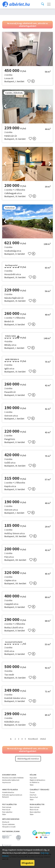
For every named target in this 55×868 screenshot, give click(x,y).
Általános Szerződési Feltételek (13, 778)
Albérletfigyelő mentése (28, 759)
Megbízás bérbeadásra (37, 780)
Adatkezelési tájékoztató (11, 780)
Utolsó (43, 739)
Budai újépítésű (35, 812)
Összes (32, 792)
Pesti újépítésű (7, 812)
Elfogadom (27, 863)
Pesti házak (6, 810)
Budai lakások (35, 807)
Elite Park (33, 795)
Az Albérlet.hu (35, 782)
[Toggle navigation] (49, 4)
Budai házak (34, 810)
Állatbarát (6, 822)
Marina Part (34, 797)
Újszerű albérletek (8, 824)
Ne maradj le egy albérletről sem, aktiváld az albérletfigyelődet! (28, 25)
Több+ (32, 785)
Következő (33, 739)
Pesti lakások (7, 807)
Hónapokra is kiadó (9, 827)
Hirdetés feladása (8, 792)
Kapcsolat (33, 778)
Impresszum (7, 782)
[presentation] (5, 49)
